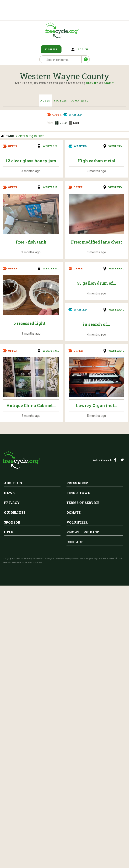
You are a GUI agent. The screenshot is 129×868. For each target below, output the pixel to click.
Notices (60, 101)
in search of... (97, 324)
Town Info (79, 101)
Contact (75, 542)
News (9, 493)
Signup (92, 83)
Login (109, 83)
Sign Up (51, 49)
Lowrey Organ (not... (97, 405)
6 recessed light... (31, 323)
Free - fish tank (31, 242)
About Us (13, 483)
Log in (83, 49)
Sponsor (12, 522)
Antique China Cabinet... (31, 405)
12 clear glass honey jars (31, 161)
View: (51, 123)
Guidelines (15, 512)
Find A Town (79, 493)
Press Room (78, 483)
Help (9, 532)
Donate (74, 512)
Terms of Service (83, 503)
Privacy (12, 503)
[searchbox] (70, 136)
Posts (45, 101)
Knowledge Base (83, 532)
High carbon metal (97, 161)
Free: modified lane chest (97, 242)
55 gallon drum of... (97, 283)
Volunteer (77, 522)
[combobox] (71, 136)
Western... (51, 146)
